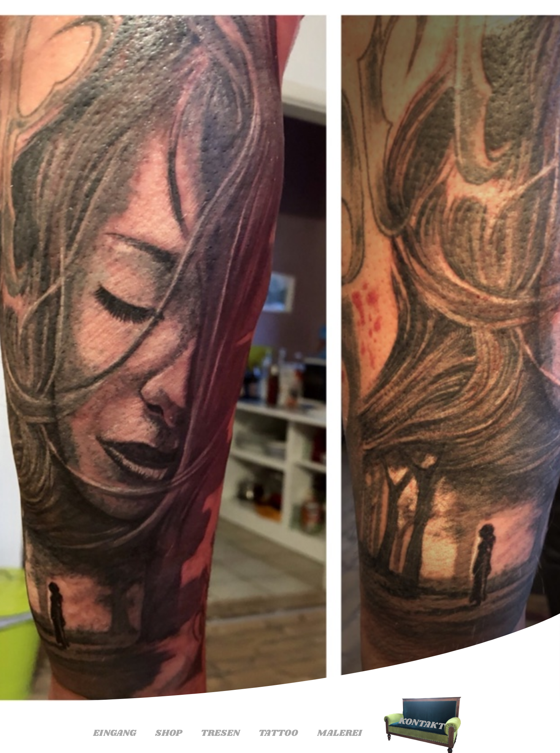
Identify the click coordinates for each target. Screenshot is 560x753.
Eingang (115, 733)
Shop (168, 733)
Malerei (339, 733)
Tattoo (278, 733)
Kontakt (421, 724)
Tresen (220, 733)
